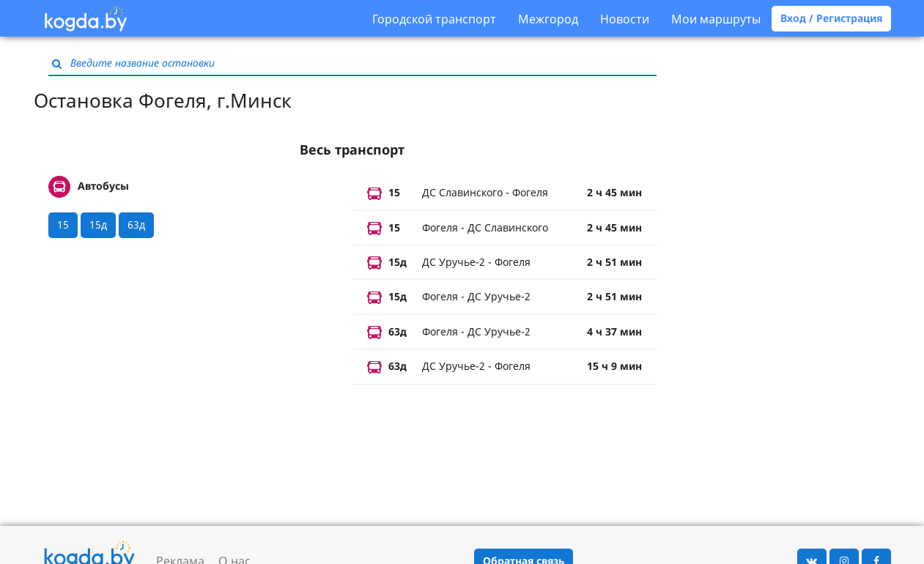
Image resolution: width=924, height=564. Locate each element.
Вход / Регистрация (831, 18)
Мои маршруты (716, 19)
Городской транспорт (434, 19)
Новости (625, 19)
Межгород (548, 19)
